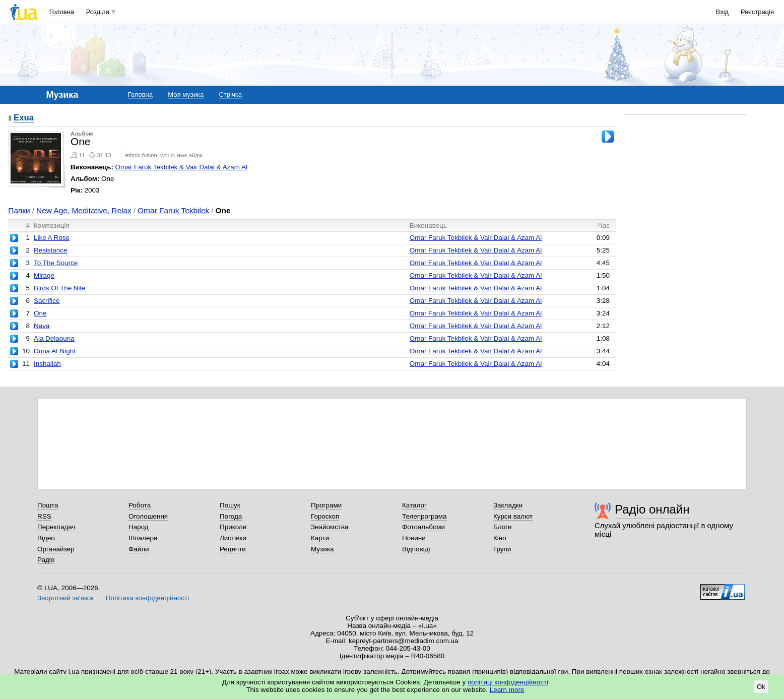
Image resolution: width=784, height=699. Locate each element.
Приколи (233, 527)
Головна (62, 12)
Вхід (723, 12)
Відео (46, 538)
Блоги (503, 527)
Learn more (507, 690)
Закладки (508, 505)
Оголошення (148, 516)
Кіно (500, 538)
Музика (322, 549)
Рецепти (233, 549)
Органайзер (56, 549)
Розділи (98, 12)
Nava (42, 326)
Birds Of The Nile (59, 288)
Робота (140, 505)
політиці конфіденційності (508, 682)
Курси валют (513, 516)
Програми (326, 505)
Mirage (44, 275)
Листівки (233, 538)
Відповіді (416, 549)
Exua (24, 118)
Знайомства (330, 527)
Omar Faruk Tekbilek (173, 210)
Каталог (414, 505)
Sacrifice (47, 301)
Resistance (50, 250)
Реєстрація (757, 12)
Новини (414, 538)
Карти (320, 538)
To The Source (56, 263)
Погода (231, 516)
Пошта (48, 505)
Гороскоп (325, 516)
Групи (502, 549)
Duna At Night (55, 351)
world (167, 155)
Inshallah (47, 364)
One (40, 313)
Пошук (230, 505)
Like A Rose (52, 238)
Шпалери (143, 538)
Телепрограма (424, 516)
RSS (44, 516)
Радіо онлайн (652, 509)
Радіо (46, 560)
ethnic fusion (141, 155)
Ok (761, 687)
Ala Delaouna (54, 338)
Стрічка (230, 94)
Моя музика (186, 94)
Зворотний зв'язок (66, 598)
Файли (139, 549)
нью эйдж (189, 155)
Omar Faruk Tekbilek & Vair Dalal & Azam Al (181, 167)
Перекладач (56, 527)
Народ (139, 527)
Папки (19, 210)
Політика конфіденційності (147, 598)
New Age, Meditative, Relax (84, 210)
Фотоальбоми (423, 527)
